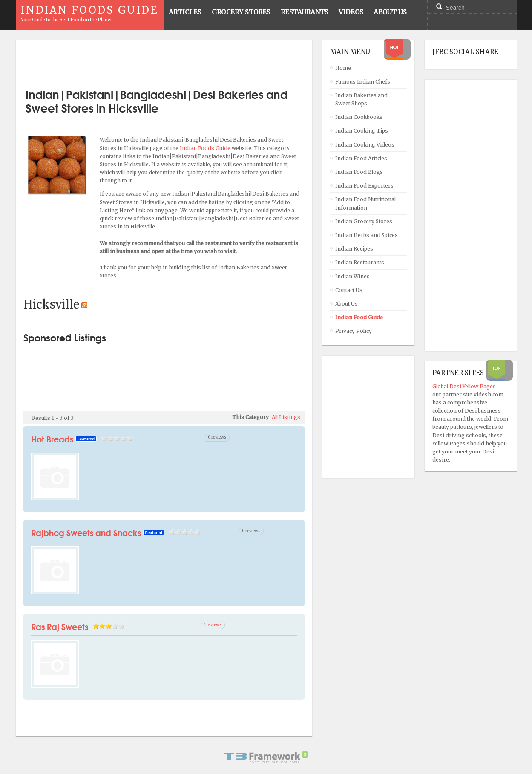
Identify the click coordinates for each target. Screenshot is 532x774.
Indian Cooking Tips (362, 131)
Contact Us (349, 290)
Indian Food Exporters (364, 186)
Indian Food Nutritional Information (365, 203)
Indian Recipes (354, 249)
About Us (347, 304)
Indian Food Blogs (359, 172)
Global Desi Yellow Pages (465, 386)
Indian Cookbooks (359, 117)
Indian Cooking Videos (365, 145)
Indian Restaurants (360, 262)
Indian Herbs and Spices (367, 235)
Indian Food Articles (361, 158)
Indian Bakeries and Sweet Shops (361, 99)
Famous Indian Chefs (363, 82)
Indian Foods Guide (206, 148)
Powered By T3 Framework (266, 757)
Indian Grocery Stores (364, 221)
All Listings (286, 417)
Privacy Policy (354, 331)
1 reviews (213, 625)
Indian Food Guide (359, 317)
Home (343, 68)
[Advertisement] (164, 61)
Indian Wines (352, 276)
